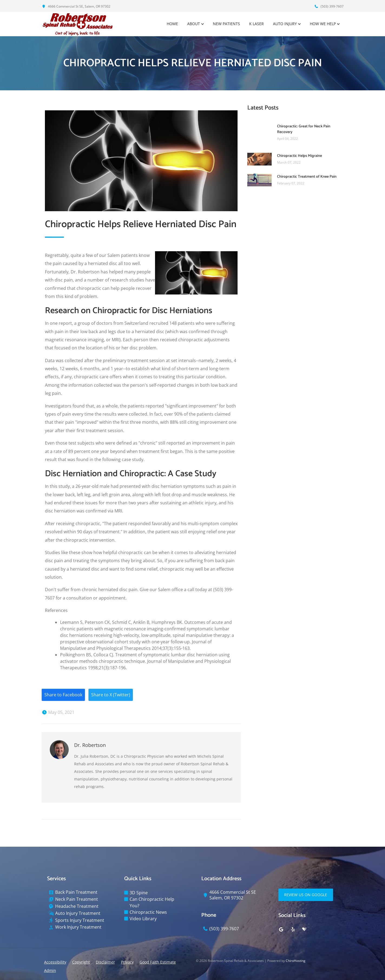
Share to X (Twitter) (111, 695)
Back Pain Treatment (76, 893)
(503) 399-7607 (329, 6)
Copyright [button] (81, 962)
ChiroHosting (296, 961)
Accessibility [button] (55, 962)
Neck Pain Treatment (77, 899)
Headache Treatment (77, 906)
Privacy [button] (127, 962)
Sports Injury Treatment (80, 920)
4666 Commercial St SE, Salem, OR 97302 (76, 6)
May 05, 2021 (58, 713)
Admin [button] (50, 970)
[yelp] (293, 929)
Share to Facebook (63, 695)
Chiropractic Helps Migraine (300, 156)
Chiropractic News (148, 912)
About (194, 24)
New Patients (226, 24)
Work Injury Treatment (78, 927)
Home (172, 24)
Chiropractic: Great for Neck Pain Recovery (304, 129)
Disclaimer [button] (105, 962)
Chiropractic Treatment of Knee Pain (307, 177)
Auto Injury (285, 24)
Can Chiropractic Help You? (152, 903)
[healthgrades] (304, 929)
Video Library (143, 919)
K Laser (256, 24)
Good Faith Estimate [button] (158, 962)
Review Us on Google (306, 895)
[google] (281, 929)
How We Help (323, 24)
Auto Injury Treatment (78, 913)
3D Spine (139, 893)
